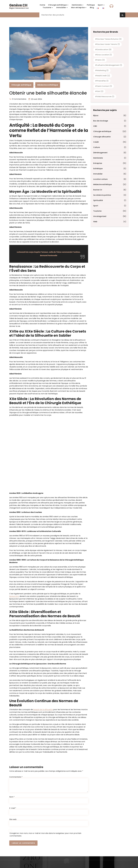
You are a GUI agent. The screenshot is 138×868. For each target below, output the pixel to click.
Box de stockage (101, 121)
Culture (96, 147)
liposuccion (14, 596)
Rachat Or (98, 190)
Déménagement (100, 153)
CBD (95, 126)
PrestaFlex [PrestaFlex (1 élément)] (103, 81)
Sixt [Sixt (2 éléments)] (100, 91)
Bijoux (96, 115)
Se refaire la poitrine (102, 195)
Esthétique (98, 169)
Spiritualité (98, 200)
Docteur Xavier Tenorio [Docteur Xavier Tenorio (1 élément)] (108, 44)
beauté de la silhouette (43, 710)
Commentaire (16, 834)
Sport (96, 206)
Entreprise (98, 163)
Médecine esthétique (48, 85)
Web (95, 222)
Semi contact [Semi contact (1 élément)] (104, 86)
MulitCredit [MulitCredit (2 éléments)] (103, 76)
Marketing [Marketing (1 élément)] (103, 70)
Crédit (96, 142)
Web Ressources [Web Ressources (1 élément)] (106, 97)
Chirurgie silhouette (102, 137)
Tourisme (97, 211)
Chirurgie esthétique (21, 85)
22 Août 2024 (37, 99)
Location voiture (100, 179)
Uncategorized (100, 216)
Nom (12, 854)
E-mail (13, 865)
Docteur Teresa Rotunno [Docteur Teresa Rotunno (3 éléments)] (109, 39)
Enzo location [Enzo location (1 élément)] (104, 55)
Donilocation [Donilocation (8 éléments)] (104, 50)
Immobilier (98, 174)
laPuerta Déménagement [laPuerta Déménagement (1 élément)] (110, 65)
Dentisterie (98, 158)
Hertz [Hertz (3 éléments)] (101, 60)
